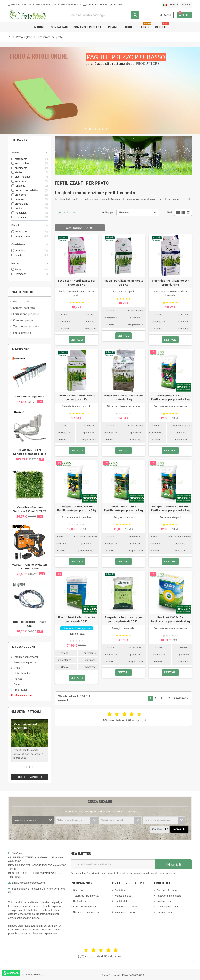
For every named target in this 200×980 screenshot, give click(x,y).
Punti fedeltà (122, 901)
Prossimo (181, 698)
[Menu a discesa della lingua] (171, 5)
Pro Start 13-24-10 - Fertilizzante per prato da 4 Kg (170, 619)
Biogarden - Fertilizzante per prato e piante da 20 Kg (123, 619)
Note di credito (22, 673)
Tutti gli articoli (30, 777)
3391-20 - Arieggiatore (30, 396)
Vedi (170, 212)
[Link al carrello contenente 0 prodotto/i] (184, 15)
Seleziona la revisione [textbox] (157, 820)
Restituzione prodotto (26, 662)
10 (169, 698)
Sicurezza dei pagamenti (87, 912)
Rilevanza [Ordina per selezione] (124, 212)
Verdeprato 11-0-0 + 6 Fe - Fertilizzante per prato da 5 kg (77, 508)
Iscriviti (174, 864)
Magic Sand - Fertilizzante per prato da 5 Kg (123, 397)
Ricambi (116, 5)
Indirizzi (18, 679)
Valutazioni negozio (125, 912)
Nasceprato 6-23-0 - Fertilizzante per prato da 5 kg (170, 397)
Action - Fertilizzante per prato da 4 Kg (124, 283)
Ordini (17, 668)
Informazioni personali (26, 657)
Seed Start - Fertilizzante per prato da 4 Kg (77, 283)
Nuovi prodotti (164, 912)
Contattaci (90, 5)
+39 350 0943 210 (21, 5)
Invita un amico (165, 901)
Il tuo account (23, 647)
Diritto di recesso (83, 901)
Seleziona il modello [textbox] (113, 820)
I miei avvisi (20, 690)
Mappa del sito (123, 896)
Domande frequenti (167, 890)
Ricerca (179, 829)
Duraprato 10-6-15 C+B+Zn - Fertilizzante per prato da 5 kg (170, 508)
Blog (104, 5)
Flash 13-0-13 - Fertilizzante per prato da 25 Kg (77, 619)
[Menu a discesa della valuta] (186, 5)
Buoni (17, 684)
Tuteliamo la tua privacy (86, 896)
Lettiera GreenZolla (167, 907)
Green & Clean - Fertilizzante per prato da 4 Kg (76, 397)
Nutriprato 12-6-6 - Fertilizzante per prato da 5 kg (124, 508)
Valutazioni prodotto (126, 907)
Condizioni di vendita (84, 907)
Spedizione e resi (83, 890)
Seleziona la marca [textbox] (25, 820)
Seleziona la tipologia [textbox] (70, 820)
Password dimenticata (169, 896)
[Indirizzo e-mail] (113, 864)
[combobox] (102, 15)
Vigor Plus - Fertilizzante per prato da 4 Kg (170, 283)
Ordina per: (108, 212)
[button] (24, 767)
